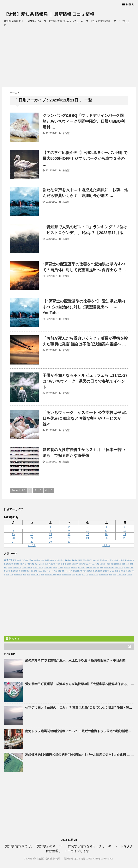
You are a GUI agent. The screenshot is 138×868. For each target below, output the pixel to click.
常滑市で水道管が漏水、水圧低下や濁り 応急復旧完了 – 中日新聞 (75, 660)
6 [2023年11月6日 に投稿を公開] (13, 531)
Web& (112, 571)
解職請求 (106, 571)
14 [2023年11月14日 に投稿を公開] (32, 534)
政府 (101, 568)
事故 (24, 575)
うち (67, 571)
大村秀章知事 (49, 560)
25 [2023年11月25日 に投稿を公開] (106, 538)
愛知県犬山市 (93, 575)
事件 (64, 564)
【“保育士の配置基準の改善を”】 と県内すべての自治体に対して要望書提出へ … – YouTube (84, 307)
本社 (95, 560)
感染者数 (61, 571)
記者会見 (67, 568)
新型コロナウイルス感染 (91, 564)
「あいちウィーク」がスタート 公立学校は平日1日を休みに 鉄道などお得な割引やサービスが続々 (85, 418)
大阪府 (22, 564)
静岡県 (10, 568)
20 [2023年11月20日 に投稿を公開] (13, 538)
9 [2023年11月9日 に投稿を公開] (69, 531)
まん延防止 (81, 568)
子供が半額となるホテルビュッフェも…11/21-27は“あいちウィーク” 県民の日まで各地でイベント (85, 381)
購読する (13, 639)
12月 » (106, 545)
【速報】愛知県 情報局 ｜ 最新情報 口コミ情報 (49, 14)
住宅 (128, 568)
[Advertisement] (69, 58)
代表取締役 (48, 568)
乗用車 (59, 575)
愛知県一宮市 (105, 564)
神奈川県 (59, 564)
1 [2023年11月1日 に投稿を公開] (50, 527)
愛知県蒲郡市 (98, 571)
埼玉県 (41, 568)
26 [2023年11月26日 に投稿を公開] (125, 538)
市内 (85, 571)
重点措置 (74, 568)
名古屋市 (37, 560)
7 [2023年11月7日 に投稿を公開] (32, 531)
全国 (128, 564)
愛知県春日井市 (109, 568)
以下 (8, 575)
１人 (83, 575)
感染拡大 (34, 564)
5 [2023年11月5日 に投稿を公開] (125, 527)
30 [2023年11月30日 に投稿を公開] (69, 542)
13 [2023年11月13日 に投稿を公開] (13, 534)
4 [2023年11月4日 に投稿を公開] (106, 527)
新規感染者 (18, 575)
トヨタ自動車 (122, 575)
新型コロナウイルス (21, 560)
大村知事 (52, 564)
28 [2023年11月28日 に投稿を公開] (32, 542)
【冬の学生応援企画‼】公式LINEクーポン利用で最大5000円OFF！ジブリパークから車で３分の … (85, 158)
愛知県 (8, 560)
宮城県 (130, 575)
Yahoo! (40, 571)
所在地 (90, 571)
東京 (124, 564)
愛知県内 (68, 560)
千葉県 (55, 568)
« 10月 (32, 545)
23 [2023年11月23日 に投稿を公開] (69, 538)
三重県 (122, 560)
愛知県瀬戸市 (78, 571)
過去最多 (89, 568)
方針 (42, 575)
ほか (45, 571)
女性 (40, 564)
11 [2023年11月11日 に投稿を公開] (106, 531)
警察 (29, 564)
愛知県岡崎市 (9, 564)
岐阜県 (57, 560)
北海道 (35, 568)
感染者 (116, 560)
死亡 (28, 571)
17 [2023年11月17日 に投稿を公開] (87, 534)
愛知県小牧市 (35, 575)
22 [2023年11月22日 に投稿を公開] (50, 538)
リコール (50, 571)
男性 (62, 560)
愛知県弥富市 (15, 571)
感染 (42, 560)
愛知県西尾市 (67, 575)
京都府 (23, 571)
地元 (95, 568)
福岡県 (69, 564)
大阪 (12, 575)
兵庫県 (24, 568)
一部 (115, 575)
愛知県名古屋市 (77, 560)
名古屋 (60, 568)
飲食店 (30, 568)
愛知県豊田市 (88, 560)
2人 (87, 575)
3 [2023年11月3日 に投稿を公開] (88, 527)
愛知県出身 (17, 568)
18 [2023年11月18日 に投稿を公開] (106, 534)
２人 (71, 571)
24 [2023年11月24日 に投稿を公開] (87, 538)
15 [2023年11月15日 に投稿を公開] (50, 534)
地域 (56, 571)
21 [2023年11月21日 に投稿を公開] (32, 538)
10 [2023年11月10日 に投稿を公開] (87, 531)
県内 (31, 560)
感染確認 (34, 571)
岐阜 (117, 571)
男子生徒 (122, 571)
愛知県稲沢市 (104, 575)
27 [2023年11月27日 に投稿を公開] (13, 542)
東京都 (16, 564)
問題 (74, 575)
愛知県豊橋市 (104, 560)
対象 (46, 564)
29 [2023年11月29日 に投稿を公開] (50, 542)
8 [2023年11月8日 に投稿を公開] (50, 531)
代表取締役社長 (116, 564)
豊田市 (78, 575)
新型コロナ (119, 568)
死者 (28, 575)
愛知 (111, 560)
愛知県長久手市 (50, 575)
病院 (111, 575)
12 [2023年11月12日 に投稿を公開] (125, 531)
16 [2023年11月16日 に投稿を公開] (69, 534)
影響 (132, 564)
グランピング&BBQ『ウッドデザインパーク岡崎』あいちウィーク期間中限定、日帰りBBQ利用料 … (84, 121)
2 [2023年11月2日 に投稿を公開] (69, 527)
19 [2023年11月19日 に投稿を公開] (125, 534)
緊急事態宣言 (129, 560)
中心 (5, 568)
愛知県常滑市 (77, 564)
